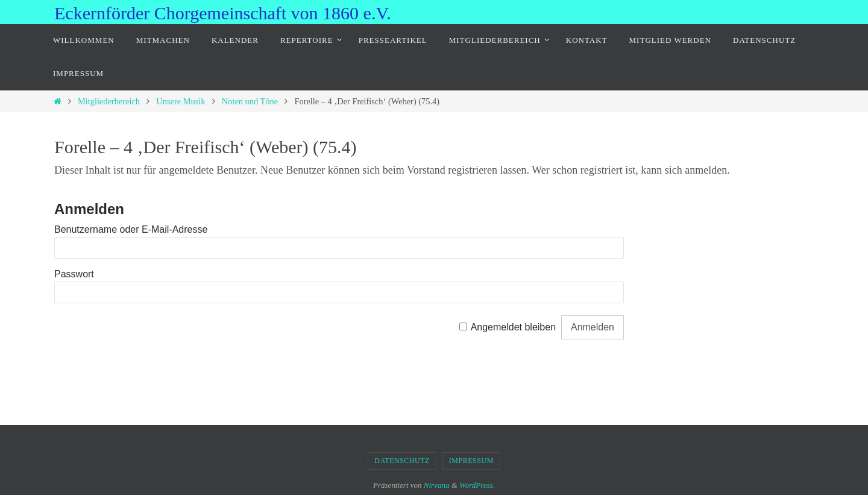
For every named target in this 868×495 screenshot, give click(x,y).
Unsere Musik (181, 101)
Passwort (74, 274)
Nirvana (437, 485)
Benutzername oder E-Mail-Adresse (131, 229)
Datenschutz (402, 461)
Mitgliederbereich (109, 101)
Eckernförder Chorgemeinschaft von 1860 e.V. (223, 13)
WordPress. (477, 485)
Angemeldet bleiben (513, 327)
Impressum (471, 461)
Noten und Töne (250, 101)
